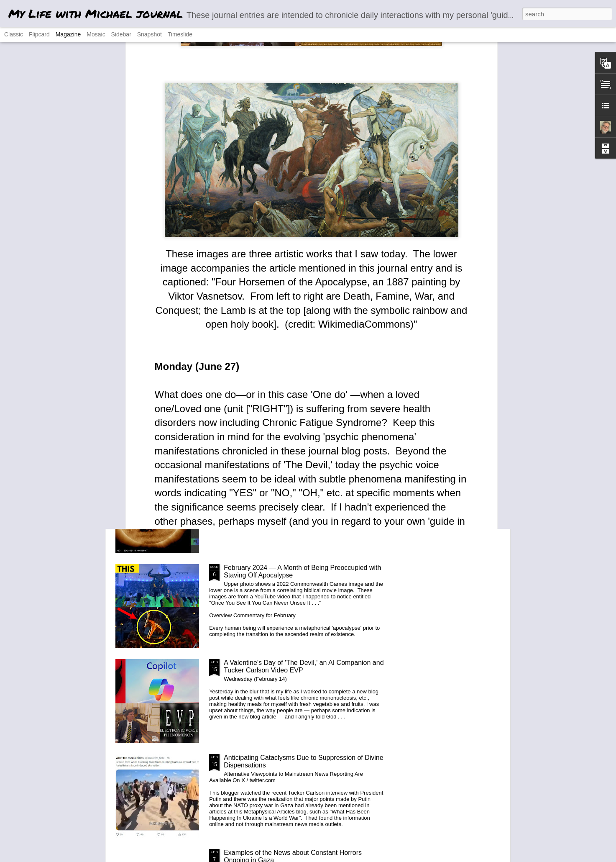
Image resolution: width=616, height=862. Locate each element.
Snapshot (150, 34)
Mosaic (96, 34)
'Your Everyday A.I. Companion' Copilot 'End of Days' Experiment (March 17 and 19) (302, 381)
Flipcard (39, 34)
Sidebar (121, 34)
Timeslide (180, 34)
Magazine (68, 34)
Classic (14, 34)
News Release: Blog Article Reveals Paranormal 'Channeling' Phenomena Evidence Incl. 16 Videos (298, 476)
